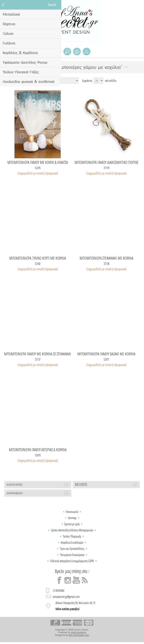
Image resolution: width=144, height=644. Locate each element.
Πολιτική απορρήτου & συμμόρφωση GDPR (72, 561)
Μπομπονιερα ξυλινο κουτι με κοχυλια (38, 258)
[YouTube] (76, 580)
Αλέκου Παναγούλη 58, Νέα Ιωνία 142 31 (75, 606)
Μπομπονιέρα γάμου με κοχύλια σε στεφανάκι (38, 354)
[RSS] (85, 580)
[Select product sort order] (60, 81)
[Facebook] (59, 580)
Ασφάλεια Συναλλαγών (72, 542)
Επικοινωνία (72, 512)
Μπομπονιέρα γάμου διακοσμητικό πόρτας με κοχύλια (106, 162)
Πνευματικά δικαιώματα (72, 555)
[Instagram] (68, 580)
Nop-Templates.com (79, 635)
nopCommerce (79, 632)
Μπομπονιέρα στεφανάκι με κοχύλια (106, 258)
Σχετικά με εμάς (72, 524)
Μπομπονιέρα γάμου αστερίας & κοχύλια (38, 450)
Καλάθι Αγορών (77, 52)
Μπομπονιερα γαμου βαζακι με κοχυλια (106, 354)
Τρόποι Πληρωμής (72, 536)
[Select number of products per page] (99, 81)
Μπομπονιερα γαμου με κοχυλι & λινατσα (38, 162)
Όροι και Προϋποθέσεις (72, 549)
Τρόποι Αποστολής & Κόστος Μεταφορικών (72, 530)
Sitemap (72, 518)
